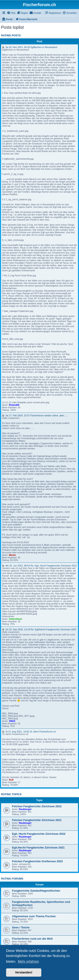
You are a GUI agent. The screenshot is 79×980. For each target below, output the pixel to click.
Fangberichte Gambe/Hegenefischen (36, 891)
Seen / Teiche (21, 927)
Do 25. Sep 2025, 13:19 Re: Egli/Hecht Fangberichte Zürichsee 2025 (39, 629)
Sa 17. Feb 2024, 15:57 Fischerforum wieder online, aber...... (35, 415)
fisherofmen (15, 619)
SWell (12, 721)
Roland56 (14, 405)
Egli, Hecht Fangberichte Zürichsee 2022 (39, 834)
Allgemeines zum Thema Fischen (34, 916)
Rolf (11, 780)
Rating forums (12, 879)
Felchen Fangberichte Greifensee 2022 (37, 861)
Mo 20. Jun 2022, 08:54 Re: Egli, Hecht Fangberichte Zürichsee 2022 (39, 566)
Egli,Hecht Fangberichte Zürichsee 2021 (38, 848)
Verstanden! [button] (24, 972)
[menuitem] (11, 13)
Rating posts (11, 36)
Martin (12, 555)
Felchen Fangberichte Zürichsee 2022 (37, 806)
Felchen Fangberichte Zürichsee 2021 (37, 820)
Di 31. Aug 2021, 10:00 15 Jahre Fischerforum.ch (29, 732)
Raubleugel (25, 809)
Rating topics (11, 794)
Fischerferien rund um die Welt (32, 939)
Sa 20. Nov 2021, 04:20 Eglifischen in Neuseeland (30, 47)
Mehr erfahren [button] (28, 961)
